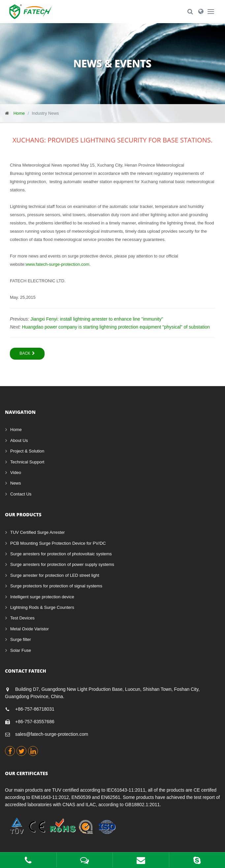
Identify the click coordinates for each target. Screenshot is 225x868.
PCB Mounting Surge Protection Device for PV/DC (58, 543)
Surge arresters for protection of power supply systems (62, 564)
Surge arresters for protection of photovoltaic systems (61, 554)
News (16, 483)
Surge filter (21, 639)
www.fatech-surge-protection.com (58, 264)
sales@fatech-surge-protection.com (52, 734)
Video (16, 473)
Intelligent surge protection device (42, 597)
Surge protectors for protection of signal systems (56, 586)
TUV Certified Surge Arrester (37, 532)
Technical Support (27, 462)
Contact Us (21, 494)
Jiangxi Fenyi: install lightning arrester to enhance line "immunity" (97, 319)
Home (19, 113)
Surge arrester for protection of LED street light (55, 575)
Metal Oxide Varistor (30, 629)
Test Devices (22, 618)
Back (27, 353)
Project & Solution (27, 451)
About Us (19, 440)
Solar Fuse (21, 650)
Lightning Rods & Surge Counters (42, 607)
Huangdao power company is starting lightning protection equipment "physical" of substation (116, 327)
